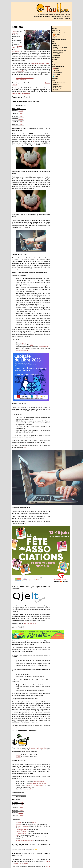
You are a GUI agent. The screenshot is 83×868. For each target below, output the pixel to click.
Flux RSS (56, 35)
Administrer (56, 84)
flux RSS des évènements (38, 783)
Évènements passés (59, 39)
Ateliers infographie (58, 52)
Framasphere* (57, 72)
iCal (64, 37)
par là (31, 345)
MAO (18, 835)
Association (56, 31)
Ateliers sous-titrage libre (59, 51)
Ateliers (55, 43)
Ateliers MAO (56, 54)
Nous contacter (21, 80)
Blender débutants (22, 826)
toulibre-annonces (39, 782)
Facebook (56, 74)
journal (34, 822)
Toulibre (14, 31)
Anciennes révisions (58, 86)
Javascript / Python (22, 830)
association (15, 33)
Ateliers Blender (57, 49)
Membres (55, 79)
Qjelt (54, 41)
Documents (56, 58)
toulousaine (16, 51)
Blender (21, 111)
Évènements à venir (59, 33)
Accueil (55, 28)
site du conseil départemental (21, 93)
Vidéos (54, 60)
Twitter (56, 76)
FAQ (54, 64)
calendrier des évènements (35, 785)
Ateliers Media (57, 56)
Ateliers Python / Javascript (60, 47)
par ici (24, 343)
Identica (56, 70)
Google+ (56, 68)
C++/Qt (18, 822)
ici (33, 141)
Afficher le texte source (59, 83)
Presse (55, 62)
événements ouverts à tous (40, 64)
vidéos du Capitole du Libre (38, 748)
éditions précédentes (23, 350)
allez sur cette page (30, 623)
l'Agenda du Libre (28, 789)
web (62, 37)
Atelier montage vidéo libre (25, 841)
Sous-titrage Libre (22, 833)
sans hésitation (43, 347)
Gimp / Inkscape (21, 832)
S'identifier (56, 90)
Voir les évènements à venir (25, 78)
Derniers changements (59, 88)
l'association (20, 71)
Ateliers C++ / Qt (57, 46)
